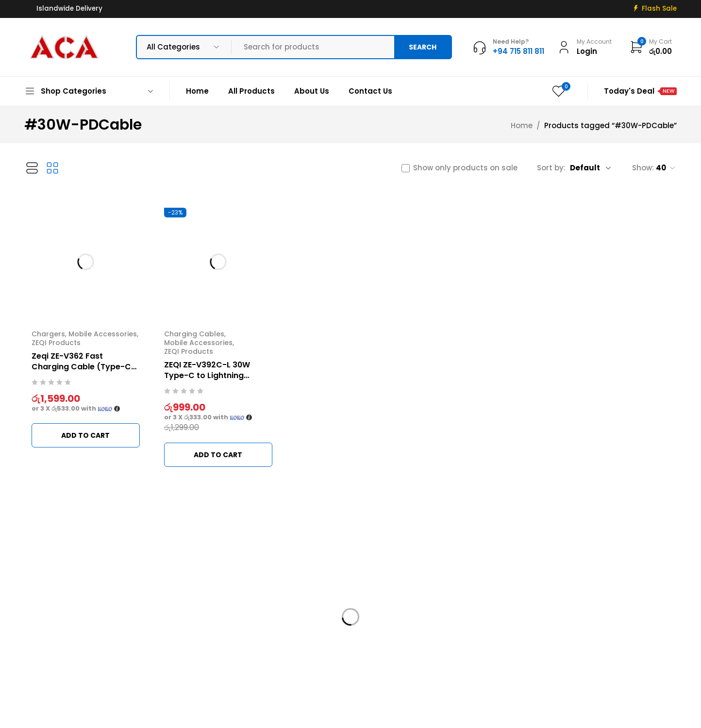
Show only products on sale (465, 168)
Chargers (48, 334)
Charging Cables (194, 334)
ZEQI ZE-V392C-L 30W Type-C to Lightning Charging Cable (207, 376)
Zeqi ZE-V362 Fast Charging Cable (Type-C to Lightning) (81, 367)
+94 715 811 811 (56, 655)
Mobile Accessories (103, 334)
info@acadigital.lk (59, 640)
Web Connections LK (458, 715)
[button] (86, 435)
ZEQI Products (56, 343)
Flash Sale (659, 9)
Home (522, 126)
